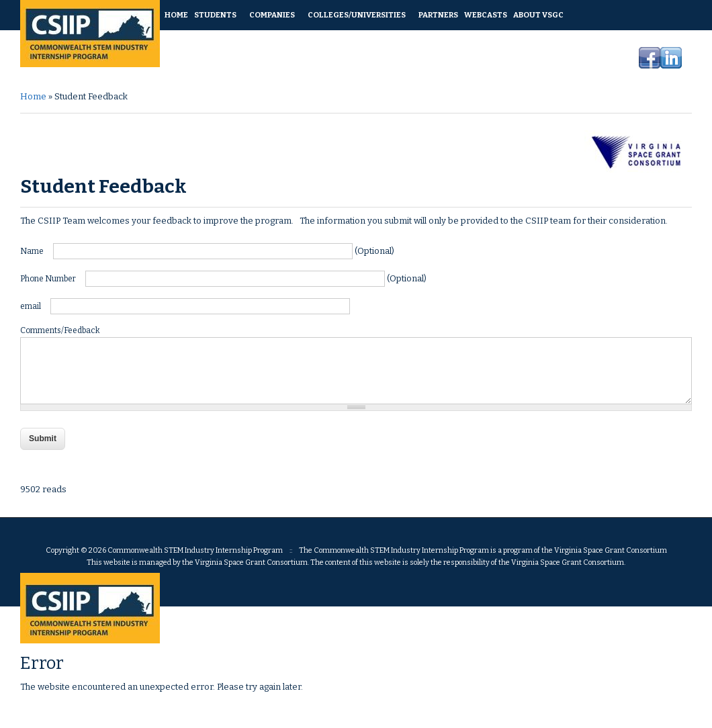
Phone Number (49, 279)
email (31, 306)
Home (33, 96)
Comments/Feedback (60, 330)
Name (33, 251)
